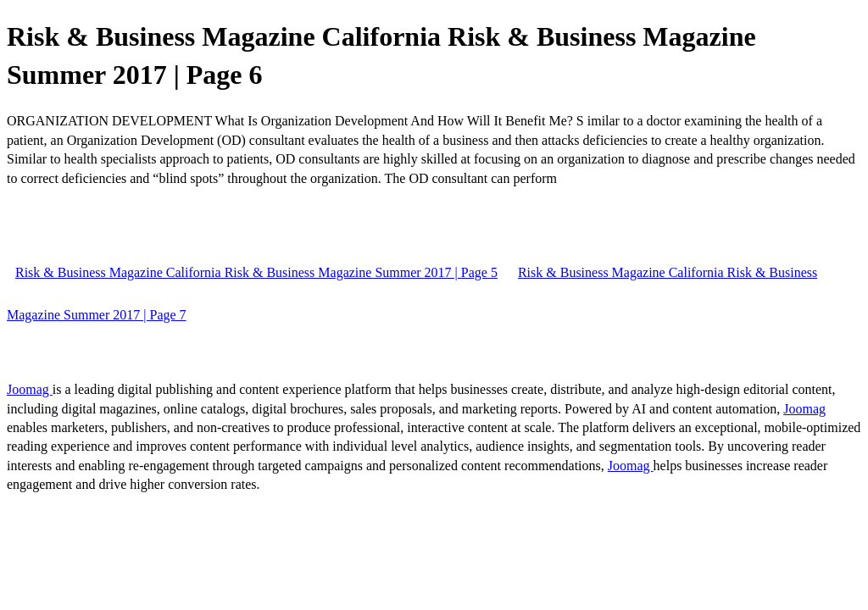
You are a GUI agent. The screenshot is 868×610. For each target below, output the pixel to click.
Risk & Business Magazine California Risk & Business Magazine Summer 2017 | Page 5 (256, 272)
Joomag (30, 389)
